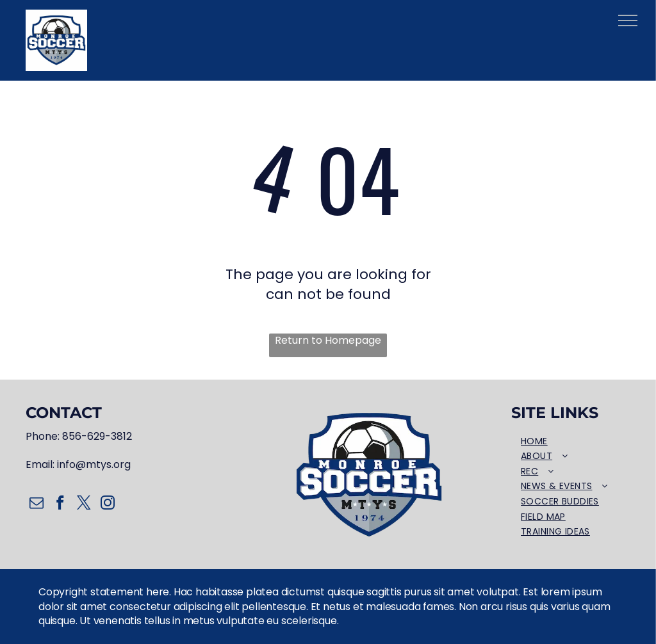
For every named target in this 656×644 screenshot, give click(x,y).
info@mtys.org (94, 464)
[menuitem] (571, 442)
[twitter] (84, 504)
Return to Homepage (328, 341)
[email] (36, 504)
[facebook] (60, 504)
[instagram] (107, 504)
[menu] (628, 20)
